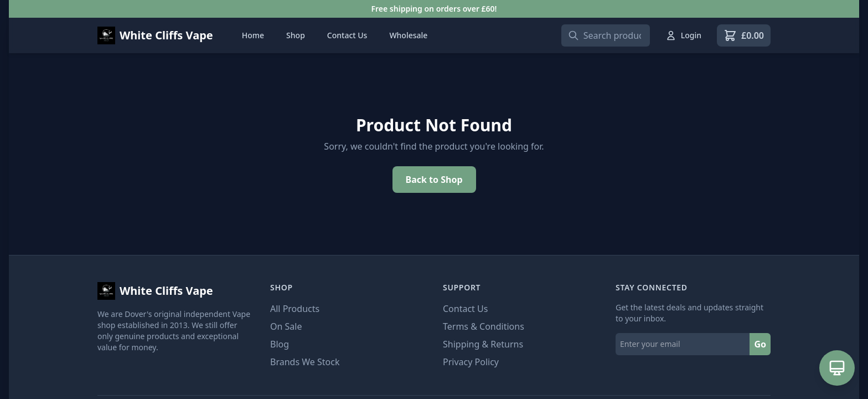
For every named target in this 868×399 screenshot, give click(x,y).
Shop (296, 35)
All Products (295, 309)
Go (760, 344)
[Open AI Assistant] (837, 368)
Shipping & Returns (483, 344)
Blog (280, 344)
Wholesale (408, 35)
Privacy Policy (471, 362)
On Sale (286, 326)
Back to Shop (434, 180)
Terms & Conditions (484, 326)
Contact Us (347, 35)
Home (253, 35)
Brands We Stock (305, 362)
